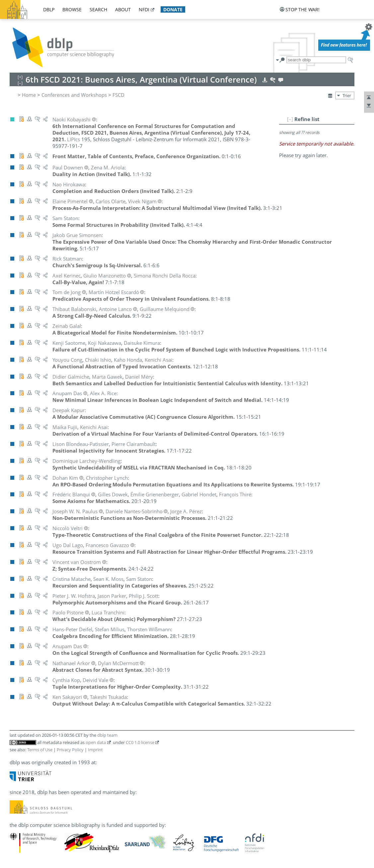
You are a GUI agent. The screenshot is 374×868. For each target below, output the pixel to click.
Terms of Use (40, 750)
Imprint (95, 750)
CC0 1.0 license (140, 742)
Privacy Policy (70, 750)
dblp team (107, 735)
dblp (49, 9)
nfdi (144, 9)
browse (72, 9)
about (123, 9)
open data (96, 742)
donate (173, 9)
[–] (290, 119)
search (98, 9)
